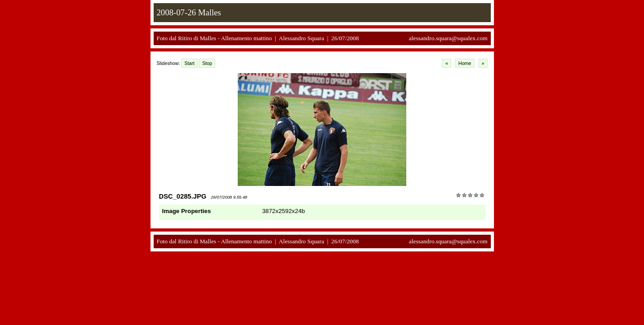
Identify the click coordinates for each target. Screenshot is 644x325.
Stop (207, 63)
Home (465, 63)
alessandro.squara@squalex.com (448, 38)
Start (190, 63)
